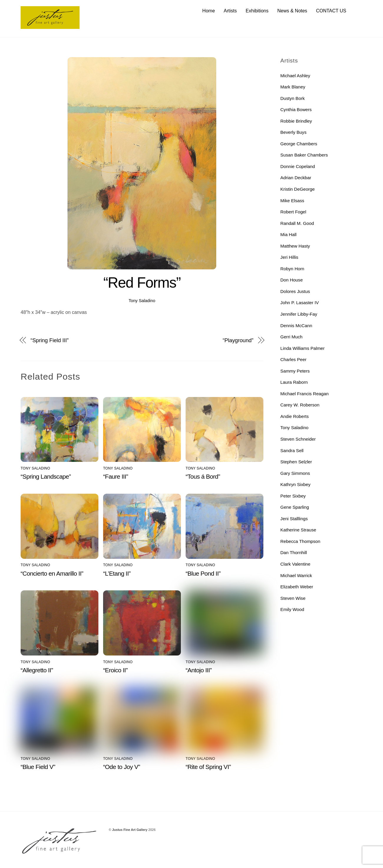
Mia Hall (289, 234)
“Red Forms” (142, 283)
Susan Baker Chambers (304, 155)
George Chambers (299, 144)
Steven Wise (293, 598)
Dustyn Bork (293, 98)
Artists (230, 11)
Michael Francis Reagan (305, 394)
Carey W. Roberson (300, 405)
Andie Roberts (295, 416)
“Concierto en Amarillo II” (52, 573)
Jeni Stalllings (294, 519)
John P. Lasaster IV (300, 303)
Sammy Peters (295, 371)
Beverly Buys (294, 132)
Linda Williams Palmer (303, 348)
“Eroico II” (115, 670)
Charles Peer (294, 359)
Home (209, 11)
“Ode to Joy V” (122, 767)
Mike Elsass (292, 201)
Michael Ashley (295, 76)
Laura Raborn (294, 382)
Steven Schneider (298, 439)
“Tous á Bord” (203, 477)
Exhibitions (257, 11)
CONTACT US (331, 11)
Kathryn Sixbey (295, 484)
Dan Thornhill (294, 553)
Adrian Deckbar (296, 178)
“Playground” (238, 340)
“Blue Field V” (38, 767)
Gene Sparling (295, 507)
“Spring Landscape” (46, 477)
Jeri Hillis (289, 257)
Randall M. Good (297, 223)
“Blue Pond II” (203, 573)
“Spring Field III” (50, 340)
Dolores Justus (295, 291)
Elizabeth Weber (297, 587)
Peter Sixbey (293, 496)
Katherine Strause (298, 530)
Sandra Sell (292, 451)
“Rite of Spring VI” (208, 767)
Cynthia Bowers (296, 109)
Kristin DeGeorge (298, 189)
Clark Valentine (295, 564)
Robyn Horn (292, 269)
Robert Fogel (293, 212)
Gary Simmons (295, 473)
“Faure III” (115, 477)
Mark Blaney (293, 87)
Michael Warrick (296, 575)
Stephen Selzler (296, 462)
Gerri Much (292, 337)
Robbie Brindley (296, 121)
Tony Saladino (142, 301)
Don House (292, 280)
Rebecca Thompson (301, 541)
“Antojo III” (199, 670)
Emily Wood (292, 609)
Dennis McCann (296, 326)
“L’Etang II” (117, 573)
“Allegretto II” (37, 670)
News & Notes (292, 11)
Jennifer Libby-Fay (299, 314)
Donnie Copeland (298, 166)
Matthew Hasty (295, 246)
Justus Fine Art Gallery (130, 830)
